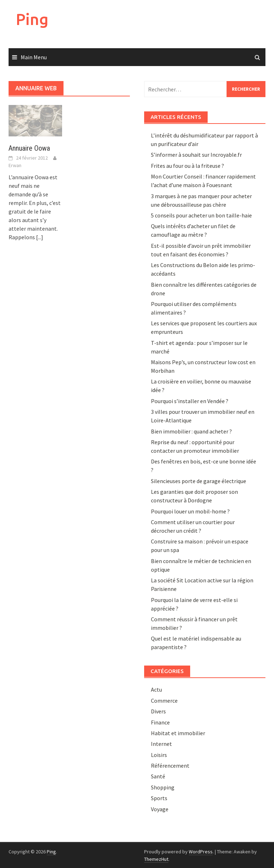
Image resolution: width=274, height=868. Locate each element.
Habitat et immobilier (178, 733)
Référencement (170, 766)
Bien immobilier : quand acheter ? (191, 431)
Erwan (15, 165)
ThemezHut (156, 859)
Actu (156, 689)
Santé (158, 776)
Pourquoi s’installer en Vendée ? (190, 401)
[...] (40, 237)
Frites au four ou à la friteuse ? (187, 166)
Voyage (160, 809)
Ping (32, 19)
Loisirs (159, 755)
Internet (161, 744)
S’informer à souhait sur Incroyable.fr (196, 155)
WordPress (201, 852)
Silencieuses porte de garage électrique (199, 481)
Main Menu (34, 57)
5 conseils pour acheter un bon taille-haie (201, 215)
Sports (159, 798)
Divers (158, 711)
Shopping (163, 787)
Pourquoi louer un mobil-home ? (190, 511)
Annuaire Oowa (29, 148)
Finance (160, 722)
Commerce (164, 701)
